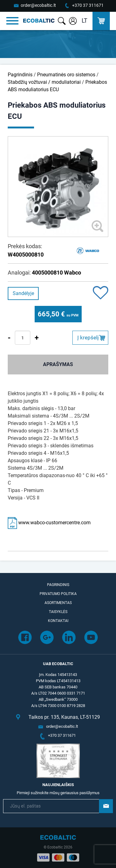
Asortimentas (58, 603)
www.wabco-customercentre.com (49, 523)
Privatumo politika (58, 594)
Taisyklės (58, 612)
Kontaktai (58, 621)
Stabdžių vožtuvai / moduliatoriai (44, 82)
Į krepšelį (88, 338)
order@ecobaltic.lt (38, 5)
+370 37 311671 (88, 5)
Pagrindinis (20, 75)
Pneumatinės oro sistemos (66, 75)
